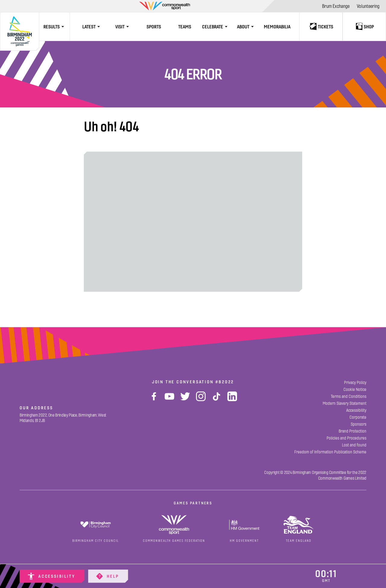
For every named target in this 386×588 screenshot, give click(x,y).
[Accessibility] (52, 576)
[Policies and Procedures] (346, 438)
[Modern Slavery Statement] (345, 403)
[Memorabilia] (277, 27)
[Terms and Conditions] (349, 396)
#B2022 (225, 382)
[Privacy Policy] (355, 383)
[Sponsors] (359, 424)
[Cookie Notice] (355, 390)
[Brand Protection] (353, 431)
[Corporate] (358, 417)
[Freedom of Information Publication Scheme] (330, 452)
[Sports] (154, 27)
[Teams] (185, 27)
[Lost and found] (354, 445)
